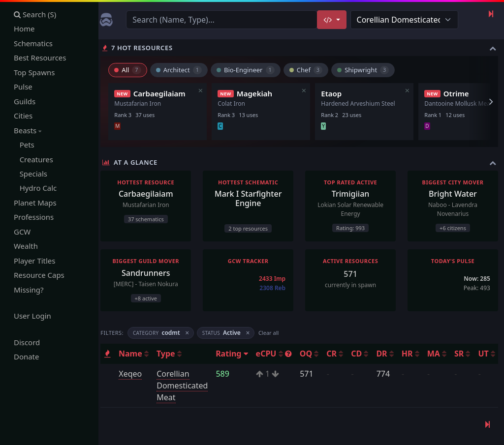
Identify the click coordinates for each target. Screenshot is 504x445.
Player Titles (35, 261)
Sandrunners (149, 273)
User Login (32, 316)
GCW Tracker (251, 261)
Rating (236, 354)
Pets (24, 145)
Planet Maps (35, 203)
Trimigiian (352, 194)
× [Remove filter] (191, 333)
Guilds (25, 101)
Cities (23, 116)
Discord (27, 343)
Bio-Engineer (250, 70)
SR (466, 354)
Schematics (33, 43)
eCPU (278, 354)
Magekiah (258, 93)
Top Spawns (34, 72)
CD (363, 354)
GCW (22, 232)
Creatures (33, 159)
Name (138, 354)
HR (414, 354)
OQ (313, 354)
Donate (27, 357)
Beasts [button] (28, 130)
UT (490, 354)
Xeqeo (134, 374)
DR (389, 354)
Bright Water (453, 194)
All (131, 70)
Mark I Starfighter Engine (251, 198)
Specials (31, 174)
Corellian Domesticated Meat (186, 386)
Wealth (26, 246)
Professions (34, 217)
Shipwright (367, 70)
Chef (309, 70)
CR (339, 354)
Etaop (335, 93)
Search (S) (35, 14)
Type (173, 354)
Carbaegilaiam (163, 93)
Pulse (23, 87)
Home (24, 29)
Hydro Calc (35, 188)
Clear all (272, 333)
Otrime (460, 93)
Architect (182, 70)
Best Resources (40, 58)
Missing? (29, 290)
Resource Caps (39, 275)
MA (441, 354)
